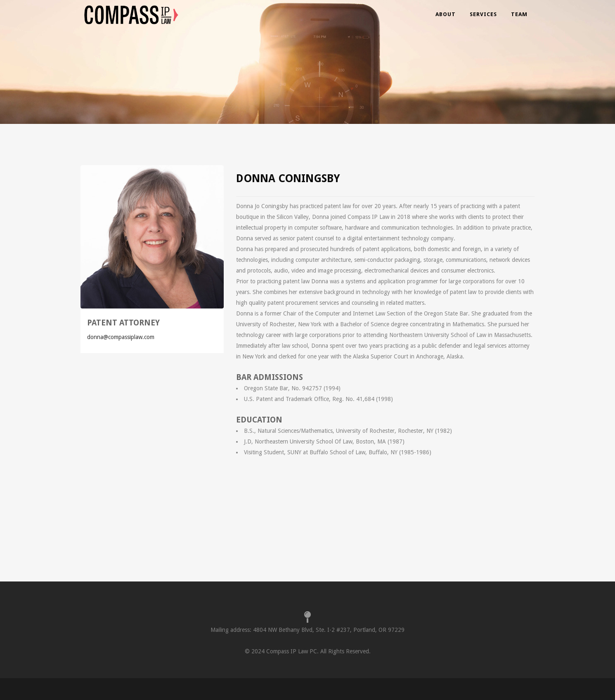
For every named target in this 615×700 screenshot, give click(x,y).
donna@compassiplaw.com (121, 337)
